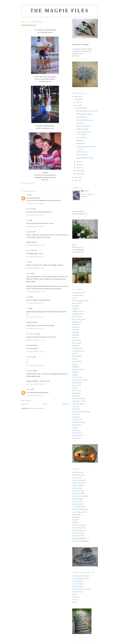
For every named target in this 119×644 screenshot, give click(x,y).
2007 (76, 180)
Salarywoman (76, 536)
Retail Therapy (77, 533)
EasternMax (76, 335)
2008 (76, 177)
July (78, 102)
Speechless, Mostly (78, 404)
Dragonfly (75, 330)
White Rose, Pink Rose (83, 126)
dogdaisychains (77, 322)
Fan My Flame (77, 340)
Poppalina (75, 372)
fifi (27, 195)
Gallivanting (76, 499)
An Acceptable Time (79, 293)
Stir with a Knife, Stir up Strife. (82, 589)
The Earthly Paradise (79, 422)
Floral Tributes (77, 493)
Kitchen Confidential (79, 509)
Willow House (77, 438)
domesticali (76, 324)
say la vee (75, 388)
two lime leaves (77, 433)
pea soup (75, 364)
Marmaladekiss (77, 356)
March (79, 168)
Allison (29, 273)
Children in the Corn (79, 311)
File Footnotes (77, 491)
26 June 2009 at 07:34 (35, 215)
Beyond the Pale (77, 475)
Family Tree (76, 488)
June (78, 105)
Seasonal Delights (78, 538)
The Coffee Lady (32, 334)
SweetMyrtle (76, 417)
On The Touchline (78, 581)
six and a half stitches (79, 398)
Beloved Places (77, 472)
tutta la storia (76, 430)
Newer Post (25, 404)
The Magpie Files (60, 11)
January (79, 174)
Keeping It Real (81, 143)
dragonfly (29, 232)
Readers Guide (77, 385)
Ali (27, 262)
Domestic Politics (78, 483)
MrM (74, 520)
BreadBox (29, 357)
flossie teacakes (77, 343)
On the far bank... (81, 137)
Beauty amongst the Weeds (80, 301)
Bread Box (76, 309)
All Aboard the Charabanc (84, 114)
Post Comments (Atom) (37, 408)
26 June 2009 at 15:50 (35, 292)
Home (45, 404)
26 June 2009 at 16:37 (35, 303)
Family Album (77, 485)
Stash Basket (76, 409)
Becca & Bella (77, 303)
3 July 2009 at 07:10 (35, 395)
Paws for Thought (78, 530)
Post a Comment (26, 401)
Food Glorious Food (78, 496)
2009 (76, 97)
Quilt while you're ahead (80, 380)
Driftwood (75, 332)
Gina (28, 308)
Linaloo (75, 354)
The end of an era (81, 117)
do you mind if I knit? (79, 319)
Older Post (66, 404)
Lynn (28, 297)
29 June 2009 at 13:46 (35, 351)
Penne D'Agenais (77, 586)
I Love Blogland (77, 507)
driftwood (29, 209)
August (79, 99)
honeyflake (76, 346)
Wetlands (75, 600)
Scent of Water (77, 391)
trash (28, 220)
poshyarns (75, 375)
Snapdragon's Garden (79, 401)
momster (75, 359)
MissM (74, 517)
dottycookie (30, 250)
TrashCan (75, 428)
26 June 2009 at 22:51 (35, 317)
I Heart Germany (77, 348)
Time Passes (76, 597)
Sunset (74, 594)
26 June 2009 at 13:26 (35, 257)
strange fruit (76, 414)
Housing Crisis (77, 504)
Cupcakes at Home (78, 314)
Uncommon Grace (78, 435)
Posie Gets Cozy (77, 377)
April (78, 165)
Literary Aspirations (78, 512)
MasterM (75, 514)
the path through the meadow (85, 158)
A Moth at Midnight (82, 129)
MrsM (74, 523)
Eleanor (75, 338)
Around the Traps (78, 295)
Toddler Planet (77, 425)
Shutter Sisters (77, 393)
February (79, 171)
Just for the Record (82, 155)
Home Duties (76, 501)
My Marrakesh (77, 361)
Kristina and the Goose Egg (84, 120)
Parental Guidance (78, 528)
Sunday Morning (77, 592)
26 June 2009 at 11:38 (35, 245)
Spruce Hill (76, 406)
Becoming (75, 306)
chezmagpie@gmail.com (80, 214)
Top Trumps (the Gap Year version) (87, 111)
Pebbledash (76, 367)
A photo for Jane (81, 152)
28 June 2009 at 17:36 (35, 340)
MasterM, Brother (29, 25)
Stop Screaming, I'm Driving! (81, 412)
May (78, 162)
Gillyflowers (80, 140)
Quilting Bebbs (77, 383)
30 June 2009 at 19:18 (35, 384)
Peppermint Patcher (78, 369)
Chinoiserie (76, 478)
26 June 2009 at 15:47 (35, 268)
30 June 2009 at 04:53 (35, 365)
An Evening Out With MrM (81, 576)
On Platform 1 (80, 123)
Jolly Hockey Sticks (78, 351)
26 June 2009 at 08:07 (35, 226)
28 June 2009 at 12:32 (35, 328)
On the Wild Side (78, 525)
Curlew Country (77, 316)
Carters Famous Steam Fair (81, 579)
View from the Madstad (79, 541)
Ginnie (28, 389)
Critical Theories (77, 480)
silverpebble (30, 371)
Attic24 (75, 298)
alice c (86, 191)
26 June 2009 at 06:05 (35, 203)
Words (74, 602)
